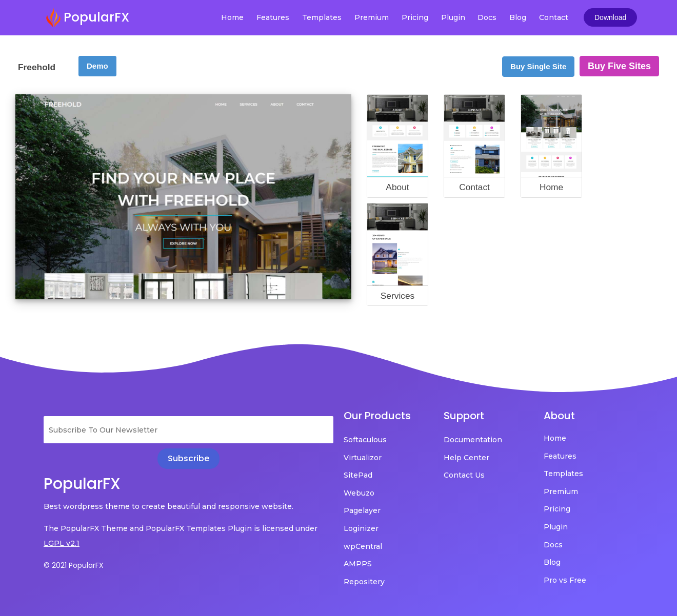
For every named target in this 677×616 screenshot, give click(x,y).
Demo (97, 66)
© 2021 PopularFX (74, 565)
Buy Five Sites (619, 66)
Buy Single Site (538, 66)
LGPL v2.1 (62, 543)
